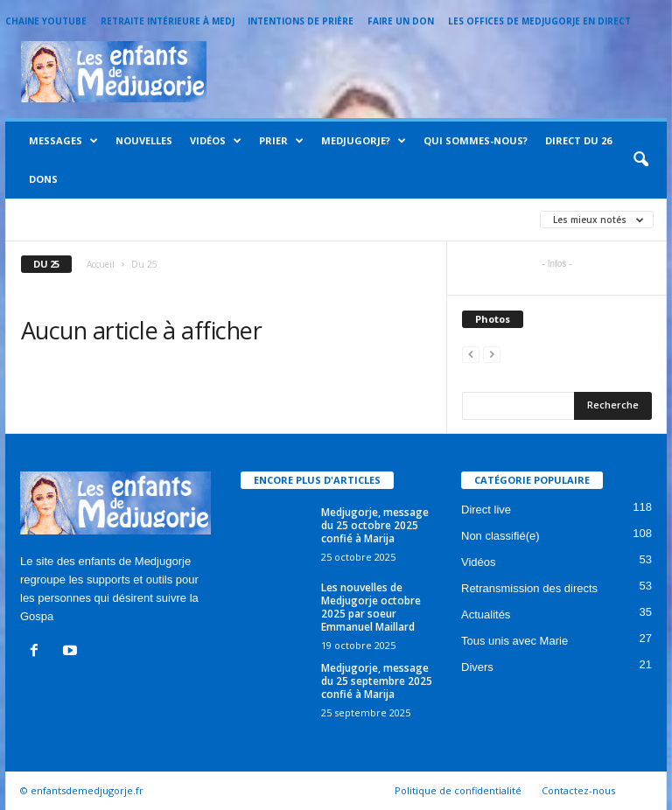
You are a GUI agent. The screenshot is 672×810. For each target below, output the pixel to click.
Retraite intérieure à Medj (168, 21)
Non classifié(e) (500, 536)
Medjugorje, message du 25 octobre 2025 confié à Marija (375, 525)
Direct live (486, 510)
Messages (63, 141)
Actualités (486, 614)
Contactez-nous (578, 790)
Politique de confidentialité (458, 790)
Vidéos (216, 141)
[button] (640, 160)
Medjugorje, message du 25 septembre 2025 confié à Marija (377, 681)
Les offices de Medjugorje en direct (539, 21)
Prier (281, 141)
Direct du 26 (578, 140)
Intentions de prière (301, 21)
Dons (43, 179)
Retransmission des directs (529, 588)
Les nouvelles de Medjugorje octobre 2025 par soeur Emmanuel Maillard (371, 607)
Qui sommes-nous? (476, 140)
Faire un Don (401, 21)
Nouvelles (144, 140)
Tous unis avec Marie (514, 641)
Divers (477, 667)
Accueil (101, 264)
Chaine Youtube (46, 21)
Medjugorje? (364, 141)
